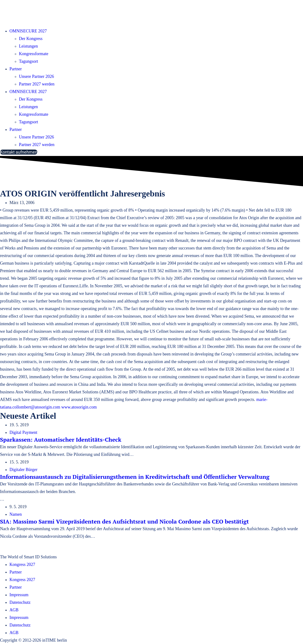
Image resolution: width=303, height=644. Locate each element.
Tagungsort (29, 61)
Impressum (19, 595)
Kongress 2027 (22, 564)
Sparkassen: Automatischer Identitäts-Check (61, 440)
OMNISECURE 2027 (28, 31)
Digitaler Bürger (23, 470)
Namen (16, 514)
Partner (16, 69)
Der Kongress (31, 39)
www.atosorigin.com (79, 407)
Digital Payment (23, 432)
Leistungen (28, 46)
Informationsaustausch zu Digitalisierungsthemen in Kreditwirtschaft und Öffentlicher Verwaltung (135, 477)
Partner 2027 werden (37, 84)
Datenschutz (20, 602)
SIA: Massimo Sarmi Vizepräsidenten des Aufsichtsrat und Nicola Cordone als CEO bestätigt (124, 521)
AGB (14, 610)
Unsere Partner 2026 (36, 76)
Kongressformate (34, 54)
